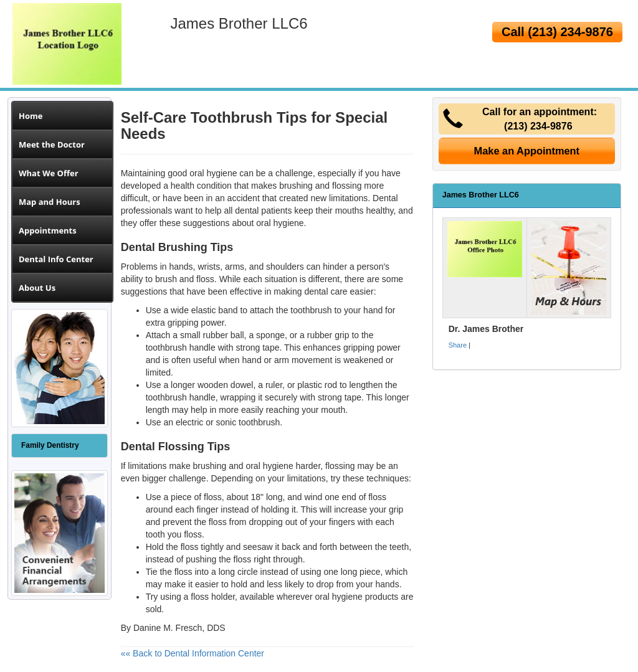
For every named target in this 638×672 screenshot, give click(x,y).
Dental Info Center (56, 259)
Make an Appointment (527, 151)
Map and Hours (50, 202)
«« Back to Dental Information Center (193, 653)
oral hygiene (280, 223)
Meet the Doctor (52, 144)
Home (31, 116)
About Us (37, 288)
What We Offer (49, 173)
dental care (326, 291)
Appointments (48, 230)
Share (458, 345)
